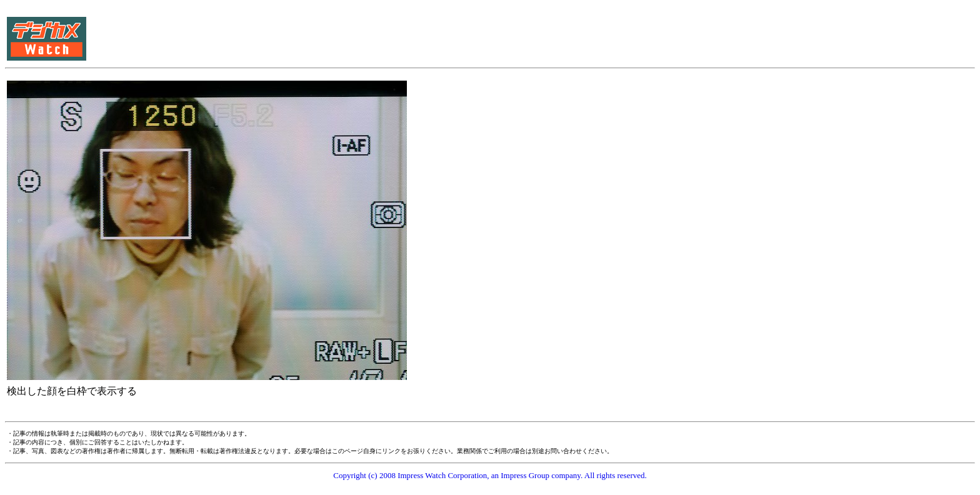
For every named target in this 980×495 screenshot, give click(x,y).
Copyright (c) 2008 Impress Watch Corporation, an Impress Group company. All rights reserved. (490, 475)
